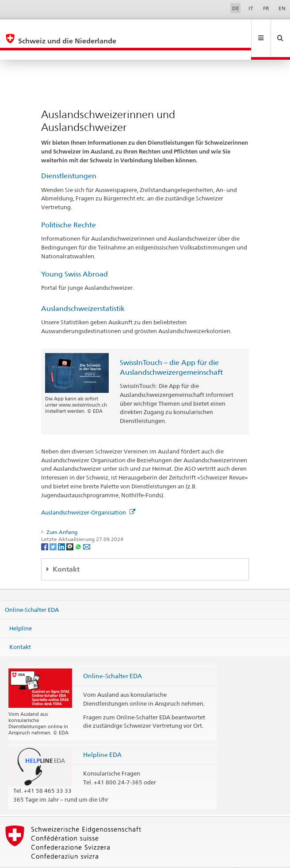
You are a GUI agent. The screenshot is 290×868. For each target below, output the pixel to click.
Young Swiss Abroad (74, 255)
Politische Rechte (69, 206)
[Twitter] (54, 527)
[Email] (87, 527)
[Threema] (71, 527)
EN (282, 8)
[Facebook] (45, 527)
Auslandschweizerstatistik (83, 290)
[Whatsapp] (79, 527)
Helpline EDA (102, 735)
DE (236, 8)
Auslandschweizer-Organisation (88, 493)
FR (266, 8)
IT (251, 8)
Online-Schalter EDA (32, 591)
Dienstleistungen (69, 157)
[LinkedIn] (62, 527)
